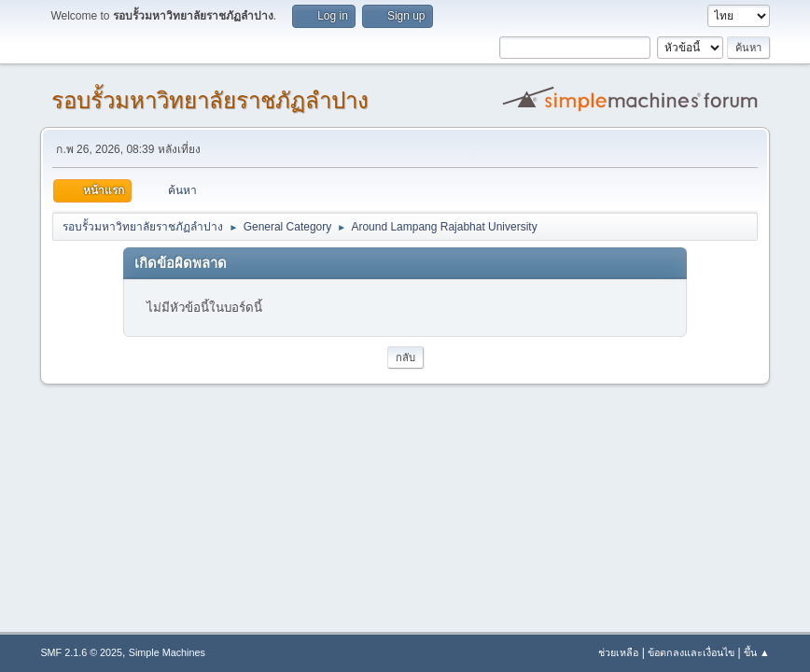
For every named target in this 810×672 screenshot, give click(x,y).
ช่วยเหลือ (618, 652)
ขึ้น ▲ (757, 652)
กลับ (405, 357)
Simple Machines (167, 652)
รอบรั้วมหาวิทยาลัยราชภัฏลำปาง (210, 100)
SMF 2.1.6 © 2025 (81, 652)
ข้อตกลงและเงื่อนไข (691, 652)
